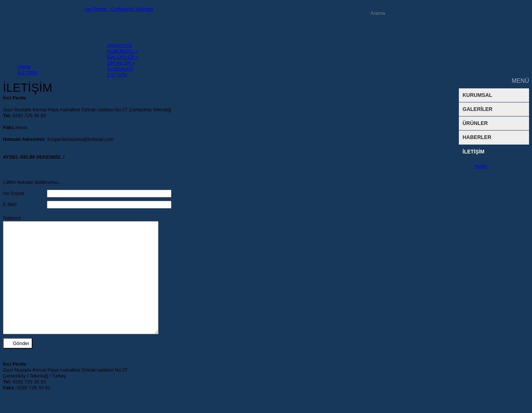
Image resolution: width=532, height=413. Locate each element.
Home (24, 67)
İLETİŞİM (473, 152)
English (393, 23)
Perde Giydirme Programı (334, 23)
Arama (440, 13)
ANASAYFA (120, 45)
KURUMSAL (122, 51)
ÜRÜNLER (475, 123)
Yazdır (480, 166)
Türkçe (432, 23)
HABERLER (477, 137)
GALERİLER (123, 57)
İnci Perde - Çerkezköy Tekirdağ (119, 9)
